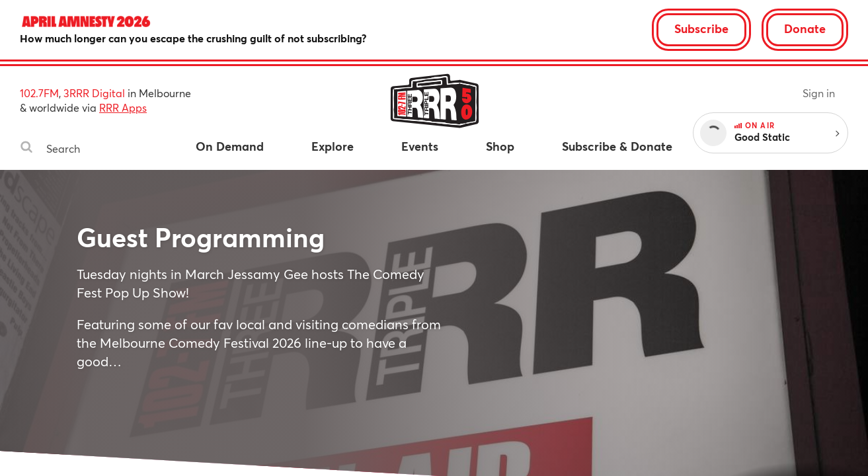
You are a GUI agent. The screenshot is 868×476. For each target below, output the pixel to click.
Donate (805, 28)
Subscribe (701, 28)
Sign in (819, 93)
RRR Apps (123, 107)
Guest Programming (201, 237)
